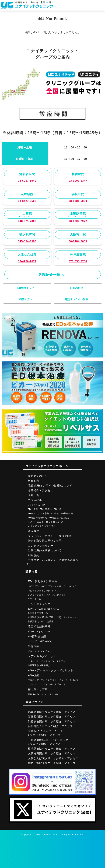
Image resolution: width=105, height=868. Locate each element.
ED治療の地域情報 (37, 518)
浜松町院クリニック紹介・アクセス (50, 726)
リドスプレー (45, 651)
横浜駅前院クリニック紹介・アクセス (52, 749)
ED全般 (55, 513)
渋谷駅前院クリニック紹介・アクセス (52, 721)
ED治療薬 (54, 518)
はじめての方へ (38, 476)
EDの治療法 (46, 509)
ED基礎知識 (67, 513)
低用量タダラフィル (38, 613)
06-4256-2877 (27, 261)
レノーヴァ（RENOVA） (41, 641)
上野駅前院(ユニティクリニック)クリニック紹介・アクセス (48, 742)
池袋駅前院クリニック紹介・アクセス (52, 712)
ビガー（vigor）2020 (39, 632)
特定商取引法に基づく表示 (45, 541)
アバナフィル (59, 595)
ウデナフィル (34, 599)
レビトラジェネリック (39, 591)
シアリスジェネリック (39, 595)
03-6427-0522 (27, 201)
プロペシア (33, 680)
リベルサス (33, 661)
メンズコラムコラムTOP (41, 526)
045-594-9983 (27, 241)
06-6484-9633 (78, 241)
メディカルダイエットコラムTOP (46, 522)
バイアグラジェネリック (53, 586)
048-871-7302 (27, 221)
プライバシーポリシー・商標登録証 (50, 536)
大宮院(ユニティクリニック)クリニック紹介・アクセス (45, 733)
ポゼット (32, 651)
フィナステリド (49, 680)
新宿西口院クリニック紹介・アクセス (52, 716)
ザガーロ (63, 680)
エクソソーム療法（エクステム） (45, 609)
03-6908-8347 (78, 181)
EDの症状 (59, 509)
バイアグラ (33, 586)
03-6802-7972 (78, 221)
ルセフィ (61, 661)
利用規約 (34, 555)
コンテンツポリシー (41, 546)
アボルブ (74, 680)
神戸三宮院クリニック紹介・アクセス (52, 763)
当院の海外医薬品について (45, 550)
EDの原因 (33, 509)
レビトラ (72, 586)
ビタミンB (53, 694)
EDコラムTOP (36, 505)
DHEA (36, 694)
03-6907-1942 (27, 181)
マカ (44, 694)
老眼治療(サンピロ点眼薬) (41, 622)
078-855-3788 (78, 261)
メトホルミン (70, 617)
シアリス (57, 591)
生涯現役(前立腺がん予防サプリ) (44, 617)
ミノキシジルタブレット (53, 684)
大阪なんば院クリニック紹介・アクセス (53, 758)
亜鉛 (30, 694)
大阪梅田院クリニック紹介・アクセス (52, 753)
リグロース (33, 684)
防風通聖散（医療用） (39, 665)
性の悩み (65, 518)
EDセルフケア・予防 (38, 513)
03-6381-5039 (78, 201)
